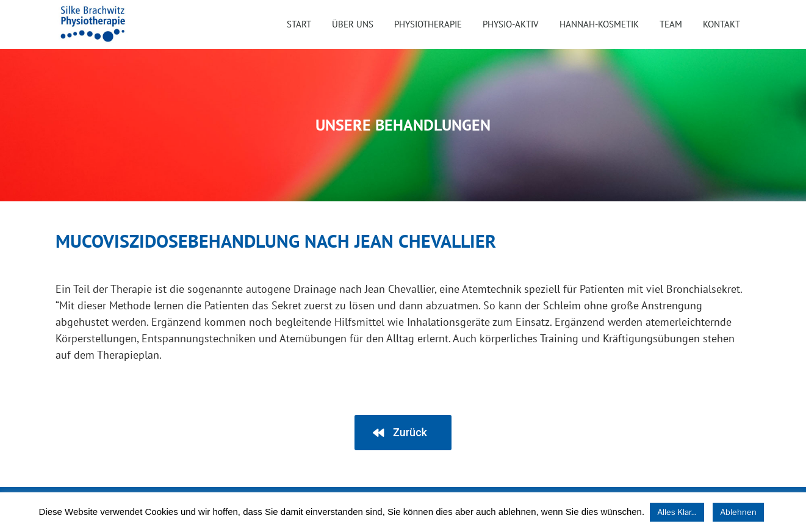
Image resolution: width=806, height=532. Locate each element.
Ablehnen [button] (738, 512)
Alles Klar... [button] (677, 512)
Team (671, 24)
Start (299, 24)
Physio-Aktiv (511, 24)
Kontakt (721, 24)
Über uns (353, 24)
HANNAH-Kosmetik (599, 24)
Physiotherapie (428, 24)
